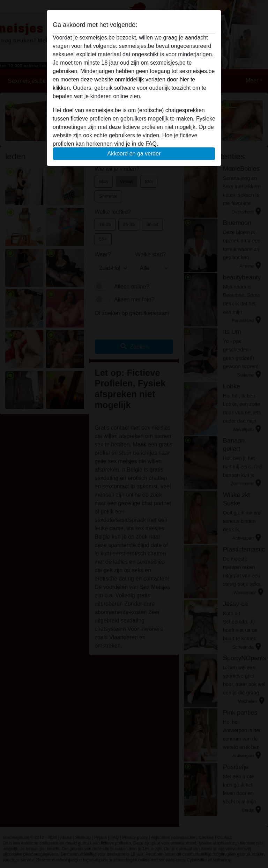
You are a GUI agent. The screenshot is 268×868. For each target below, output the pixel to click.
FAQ (151, 144)
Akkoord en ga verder (134, 154)
